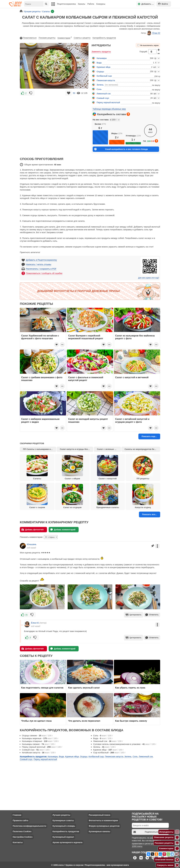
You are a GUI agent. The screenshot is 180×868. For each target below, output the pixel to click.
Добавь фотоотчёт (33, 530)
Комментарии (65, 37)
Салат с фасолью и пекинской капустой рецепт (86, 379)
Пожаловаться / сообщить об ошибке (44, 273)
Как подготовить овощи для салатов (42, 687)
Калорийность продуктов (104, 38)
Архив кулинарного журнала (67, 842)
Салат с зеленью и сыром (109, 449)
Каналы (81, 4)
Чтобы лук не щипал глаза (36, 720)
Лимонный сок (104, 94)
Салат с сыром (37, 496)
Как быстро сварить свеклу (131, 720)
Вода (99, 63)
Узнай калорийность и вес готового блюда (121, 149)
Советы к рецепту (82, 38)
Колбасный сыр (104, 76)
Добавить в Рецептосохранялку (41, 260)
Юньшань (32, 544)
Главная (17, 814)
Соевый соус (103, 98)
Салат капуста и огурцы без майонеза (77, 449)
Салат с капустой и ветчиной (132, 377)
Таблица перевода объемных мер (109, 109)
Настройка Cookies (23, 836)
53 (74, 93)
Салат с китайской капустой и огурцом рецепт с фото (132, 420)
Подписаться (146, 831)
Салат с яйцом (72, 467)
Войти (163, 4)
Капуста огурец (143, 496)
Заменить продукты (101, 52)
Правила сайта (20, 820)
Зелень (100, 85)
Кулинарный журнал (63, 836)
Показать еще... (149, 436)
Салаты (37, 467)
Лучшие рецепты (61, 814)
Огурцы (100, 71)
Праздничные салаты (108, 496)
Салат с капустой (108, 467)
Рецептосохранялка (66, 4)
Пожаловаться (28, 38)
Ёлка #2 (153, 33)
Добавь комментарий (63, 530)
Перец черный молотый (108, 102)
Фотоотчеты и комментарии (103, 820)
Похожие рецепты (47, 38)
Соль (99, 89)
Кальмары (102, 58)
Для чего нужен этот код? (149, 278)
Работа (91, 4)
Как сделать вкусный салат (84, 687)
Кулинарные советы (63, 820)
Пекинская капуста (106, 80)
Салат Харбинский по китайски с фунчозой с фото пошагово (40, 337)
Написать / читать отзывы (39, 264)
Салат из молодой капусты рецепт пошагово (88, 420)
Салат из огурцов (72, 496)
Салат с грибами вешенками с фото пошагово (42, 379)
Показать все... (149, 514)
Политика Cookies (22, 831)
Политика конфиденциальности (29, 825)
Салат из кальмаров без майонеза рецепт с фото (135, 337)
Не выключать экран (148, 45)
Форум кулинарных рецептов (104, 825)
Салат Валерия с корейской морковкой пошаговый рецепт (86, 337)
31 (27, 615)
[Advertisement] (54, 116)
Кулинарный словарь (64, 825)
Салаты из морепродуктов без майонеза (142, 449)
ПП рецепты (143, 467)
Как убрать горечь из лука (130, 687)
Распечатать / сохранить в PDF (41, 269)
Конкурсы (101, 4)
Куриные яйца (103, 67)
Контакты (18, 842)
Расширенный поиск (99, 814)
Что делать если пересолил (84, 720)
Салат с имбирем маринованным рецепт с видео (40, 420)
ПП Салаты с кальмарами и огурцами (40, 449)
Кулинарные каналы (99, 831)
